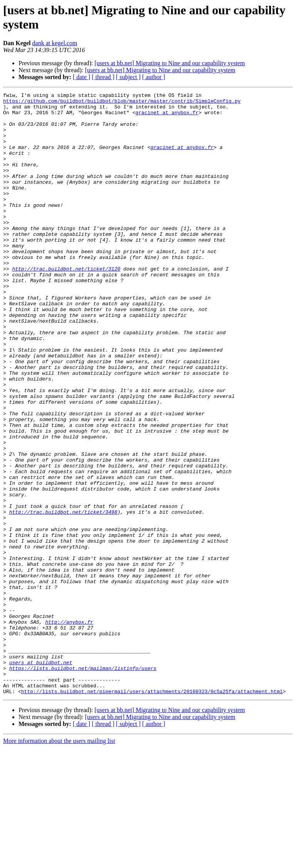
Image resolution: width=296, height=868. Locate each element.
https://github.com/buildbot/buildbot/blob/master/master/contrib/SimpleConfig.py (122, 103)
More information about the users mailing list (59, 861)
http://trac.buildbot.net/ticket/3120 (66, 305)
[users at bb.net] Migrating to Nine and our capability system (170, 63)
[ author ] (154, 77)
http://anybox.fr (69, 728)
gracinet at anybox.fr (167, 117)
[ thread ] (103, 77)
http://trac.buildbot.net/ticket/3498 (63, 596)
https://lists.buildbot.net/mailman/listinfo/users (83, 784)
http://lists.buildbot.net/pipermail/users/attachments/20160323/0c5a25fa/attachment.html (152, 812)
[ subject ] (128, 77)
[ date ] (82, 77)
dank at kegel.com (55, 43)
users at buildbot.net (41, 777)
